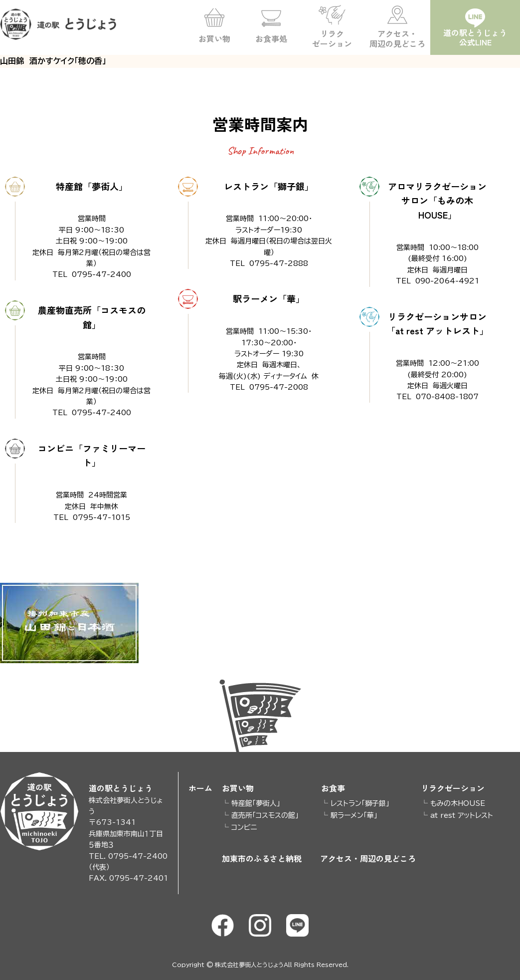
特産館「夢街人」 (256, 803)
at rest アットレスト (462, 815)
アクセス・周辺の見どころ (397, 38)
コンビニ (244, 827)
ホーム (200, 788)
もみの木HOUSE (458, 803)
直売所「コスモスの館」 (265, 815)
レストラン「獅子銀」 (360, 803)
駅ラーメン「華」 (354, 815)
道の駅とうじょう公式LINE (475, 37)
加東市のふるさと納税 (262, 859)
